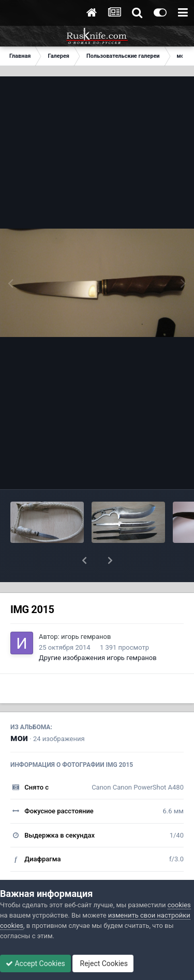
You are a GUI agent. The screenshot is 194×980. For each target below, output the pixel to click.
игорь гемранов (86, 637)
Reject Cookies (103, 963)
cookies (179, 905)
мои (19, 738)
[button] (84, 560)
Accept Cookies (35, 963)
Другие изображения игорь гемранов (98, 658)
